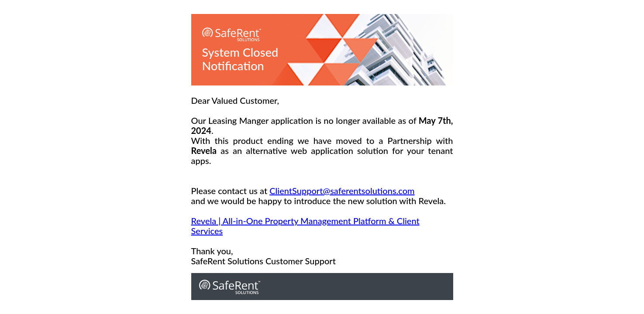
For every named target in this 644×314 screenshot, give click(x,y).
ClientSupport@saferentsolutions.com (342, 191)
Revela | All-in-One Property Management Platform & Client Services (305, 226)
